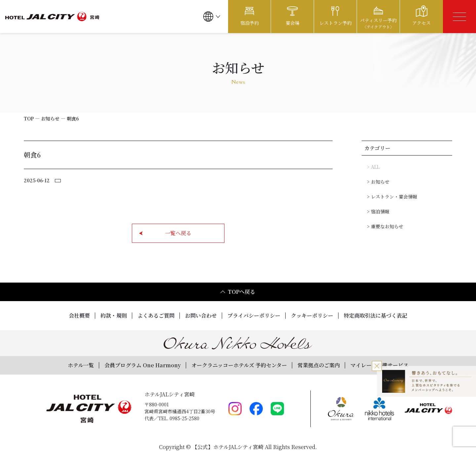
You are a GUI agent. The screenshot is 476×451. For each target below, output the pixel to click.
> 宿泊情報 (378, 211)
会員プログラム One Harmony (143, 365)
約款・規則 (114, 316)
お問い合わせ (201, 316)
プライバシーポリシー (254, 316)
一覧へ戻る (165, 233)
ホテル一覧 (81, 365)
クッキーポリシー (312, 316)
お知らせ (50, 118)
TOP (29, 118)
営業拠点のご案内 (319, 365)
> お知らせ (378, 182)
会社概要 (79, 316)
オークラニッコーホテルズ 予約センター (239, 365)
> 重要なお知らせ (385, 226)
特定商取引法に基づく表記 (376, 316)
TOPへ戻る (238, 292)
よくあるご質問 (156, 316)
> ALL (373, 167)
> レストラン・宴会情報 (392, 197)
